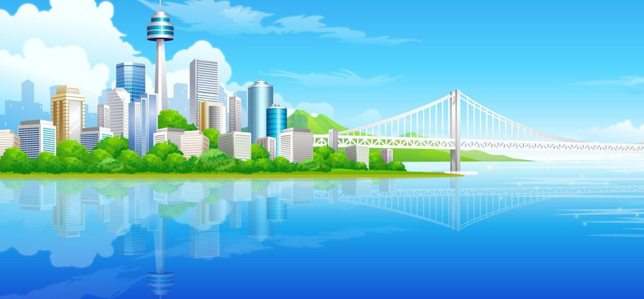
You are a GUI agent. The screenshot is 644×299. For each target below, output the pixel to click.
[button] (97, 139)
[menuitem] (58, 165)
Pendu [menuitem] (207, 165)
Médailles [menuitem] (87, 165)
